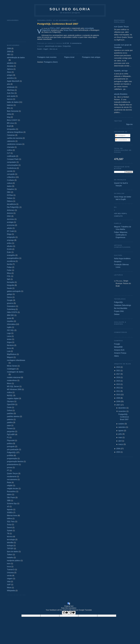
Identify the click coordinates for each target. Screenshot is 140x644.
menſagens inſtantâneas (16, 360)
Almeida (10, 66)
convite (10, 171)
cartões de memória (15, 138)
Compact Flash (13, 159)
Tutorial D (11, 570)
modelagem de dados (15, 372)
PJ (8, 437)
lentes (9, 339)
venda (9, 576)
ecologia (10, 222)
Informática (11, 324)
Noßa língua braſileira (122, 259)
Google (10, 300)
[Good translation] (65, 613)
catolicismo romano (14, 144)
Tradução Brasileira (120, 94)
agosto (121, 431)
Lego (9, 333)
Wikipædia (11, 591)
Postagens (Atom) (51, 62)
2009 (9, 52)
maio (120, 437)
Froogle (117, 344)
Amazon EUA (119, 350)
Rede (9, 482)
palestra (10, 419)
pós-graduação (13, 449)
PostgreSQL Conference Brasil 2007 (58, 24)
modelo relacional (14, 377)
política (10, 443)
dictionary (11, 210)
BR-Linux (10, 123)
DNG (9, 216)
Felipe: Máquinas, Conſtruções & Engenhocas (121, 235)
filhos (9, 273)
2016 (118, 377)
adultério (10, 63)
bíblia (9, 114)
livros (9, 348)
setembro (122, 427)
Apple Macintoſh (13, 81)
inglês (9, 327)
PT (8, 470)
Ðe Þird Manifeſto (121, 308)
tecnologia (11, 540)
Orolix (9, 407)
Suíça (9, 525)
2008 (9, 49)
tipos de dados (13, 552)
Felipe (9, 267)
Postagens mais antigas (91, 57)
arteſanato (11, 87)
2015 (118, 381)
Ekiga (9, 234)
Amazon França (120, 353)
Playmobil (11, 440)
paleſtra (10, 422)
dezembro (122, 408)
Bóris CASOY (12, 120)
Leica (9, 336)
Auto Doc (10, 93)
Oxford (10, 410)
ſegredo (10, 510)
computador (12, 162)
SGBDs (10, 513)
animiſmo (10, 78)
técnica (10, 537)
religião (10, 485)
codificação (11, 156)
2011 (118, 391)
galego (10, 294)
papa (9, 425)
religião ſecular (12, 488)
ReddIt (40, 49)
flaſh (9, 279)
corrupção (11, 174)
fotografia (11, 285)
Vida (9, 582)
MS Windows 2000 (14, 389)
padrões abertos (13, 416)
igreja (9, 318)
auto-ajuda (11, 96)
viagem (10, 579)
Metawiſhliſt (118, 347)
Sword (9, 528)
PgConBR (11, 434)
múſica (9, 392)
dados (9, 186)
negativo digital (13, 398)
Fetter (9, 270)
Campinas (11, 135)
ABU (9, 55)
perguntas (11, 431)
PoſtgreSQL (11, 452)
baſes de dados (13, 102)
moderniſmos (12, 380)
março (121, 444)
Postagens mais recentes (47, 57)
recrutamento (12, 479)
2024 (118, 367)
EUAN (9, 249)
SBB (9, 501)
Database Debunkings (122, 305)
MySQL (10, 395)
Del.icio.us (54, 49)
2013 (118, 384)
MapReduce (12, 354)
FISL (9, 276)
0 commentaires (76, 43)
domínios (10, 219)
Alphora (10, 69)
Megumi (10, 357)
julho (120, 434)
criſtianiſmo (11, 177)
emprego (10, 240)
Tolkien (10, 555)
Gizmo (9, 297)
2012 (118, 388)
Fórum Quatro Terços (121, 27)
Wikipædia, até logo (120, 71)
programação (12, 458)
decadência (11, 204)
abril (120, 441)
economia (11, 225)
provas (10, 467)
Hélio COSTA (12, 312)
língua (9, 342)
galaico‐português (14, 291)
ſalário (9, 494)
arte (8, 84)
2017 (118, 374)
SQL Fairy (11, 522)
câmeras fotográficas (15, 132)
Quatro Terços (12, 473)
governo (10, 303)
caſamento (11, 141)
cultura (10, 183)
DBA (9, 192)
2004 (118, 452)
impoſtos (10, 321)
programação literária (15, 461)
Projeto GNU (119, 311)
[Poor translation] (72, 613)
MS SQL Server (13, 386)
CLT (9, 153)
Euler (9, 252)
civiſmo (10, 150)
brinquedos (11, 129)
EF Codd (10, 231)
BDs (9, 108)
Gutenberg (11, 309)
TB (8, 534)
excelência (11, 261)
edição (9, 228)
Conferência (12, 168)
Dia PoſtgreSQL (13, 207)
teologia (10, 546)
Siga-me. (130, 124)
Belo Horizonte (13, 111)
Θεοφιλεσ (118, 262)
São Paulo (11, 497)
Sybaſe (10, 531)
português (11, 446)
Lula (9, 351)
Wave (9, 588)
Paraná (10, 428)
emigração (11, 237)
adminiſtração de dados (16, 58)
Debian (10, 198)
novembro (122, 411)
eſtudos (10, 246)
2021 (118, 371)
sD (8, 507)
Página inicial (69, 57)
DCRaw (10, 195)
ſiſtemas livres (12, 516)
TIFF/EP (10, 549)
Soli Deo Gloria (70, 9)
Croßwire (10, 180)
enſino (9, 243)
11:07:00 (66, 43)
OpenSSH (11, 404)
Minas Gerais (12, 366)
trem (9, 564)
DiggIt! (46, 49)
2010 (118, 395)
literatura (10, 345)
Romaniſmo (11, 491)
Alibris (116, 356)
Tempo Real (68, 30)
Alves (9, 72)
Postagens (120, 135)
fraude (9, 288)
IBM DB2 (10, 315)
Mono (9, 383)
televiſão (10, 543)
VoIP (9, 585)
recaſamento (12, 476)
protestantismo (13, 464)
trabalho (10, 558)
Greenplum (11, 306)
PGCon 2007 (55, 28)
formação (11, 282)
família (9, 264)
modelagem (11, 369)
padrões (10, 413)
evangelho (11, 255)
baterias (10, 105)
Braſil (9, 126)
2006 (118, 449)
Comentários (121, 140)
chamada (10, 147)
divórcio (10, 213)
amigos (10, 75)
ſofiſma (9, 519)
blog (9, 117)
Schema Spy (12, 504)
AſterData (11, 90)
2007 (118, 405)
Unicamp (10, 573)
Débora (10, 201)
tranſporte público (14, 561)
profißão (10, 455)
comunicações (12, 165)
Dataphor (10, 189)
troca (9, 567)
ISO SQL (10, 330)
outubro (121, 424)
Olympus (10, 401)
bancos (10, 99)
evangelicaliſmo (13, 258)
